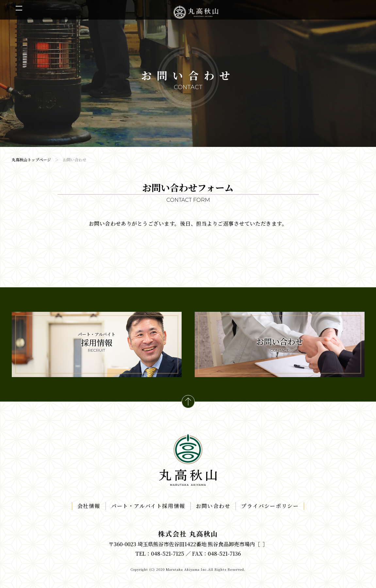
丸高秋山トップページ (31, 159)
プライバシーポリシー (270, 506)
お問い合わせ (213, 506)
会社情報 (89, 506)
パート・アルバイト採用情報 (148, 506)
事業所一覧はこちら (261, 544)
